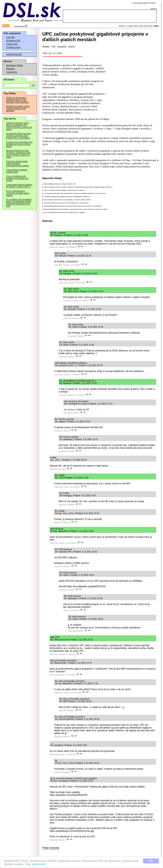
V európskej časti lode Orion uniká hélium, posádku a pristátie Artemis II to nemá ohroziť (75, 193)
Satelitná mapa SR (14, 54)
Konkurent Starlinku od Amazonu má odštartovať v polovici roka (66, 203)
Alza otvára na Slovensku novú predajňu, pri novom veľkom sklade (19, 144)
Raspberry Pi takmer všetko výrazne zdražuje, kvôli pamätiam (18, 108)
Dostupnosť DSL (13, 40)
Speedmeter (11, 65)
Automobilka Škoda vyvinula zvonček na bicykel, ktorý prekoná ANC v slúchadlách (19, 136)
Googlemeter (12, 72)
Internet (71, 47)
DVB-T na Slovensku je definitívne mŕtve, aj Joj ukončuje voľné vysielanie (17, 100)
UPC (54, 47)
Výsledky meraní (13, 47)
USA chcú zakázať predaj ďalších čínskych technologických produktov (18, 163)
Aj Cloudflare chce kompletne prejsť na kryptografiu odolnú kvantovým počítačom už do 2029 (19, 203)
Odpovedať (54, 247)
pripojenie (62, 47)
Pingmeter (10, 69)
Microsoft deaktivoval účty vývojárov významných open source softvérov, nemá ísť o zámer (18, 154)
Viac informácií (35, 865)
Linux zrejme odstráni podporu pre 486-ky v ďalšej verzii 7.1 (19, 186)
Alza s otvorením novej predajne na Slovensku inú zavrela (17, 178)
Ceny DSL (11, 37)
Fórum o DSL (12, 44)
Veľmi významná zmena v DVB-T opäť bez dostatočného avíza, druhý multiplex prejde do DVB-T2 (78, 187)
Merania (20, 65)
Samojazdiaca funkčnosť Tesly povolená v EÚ (60, 184)
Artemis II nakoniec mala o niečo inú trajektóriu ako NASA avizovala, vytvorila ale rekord (19, 126)
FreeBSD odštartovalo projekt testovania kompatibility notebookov (67, 197)
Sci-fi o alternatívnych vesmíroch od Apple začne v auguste (18, 193)
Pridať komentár (51, 848)
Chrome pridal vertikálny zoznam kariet (17, 171)
